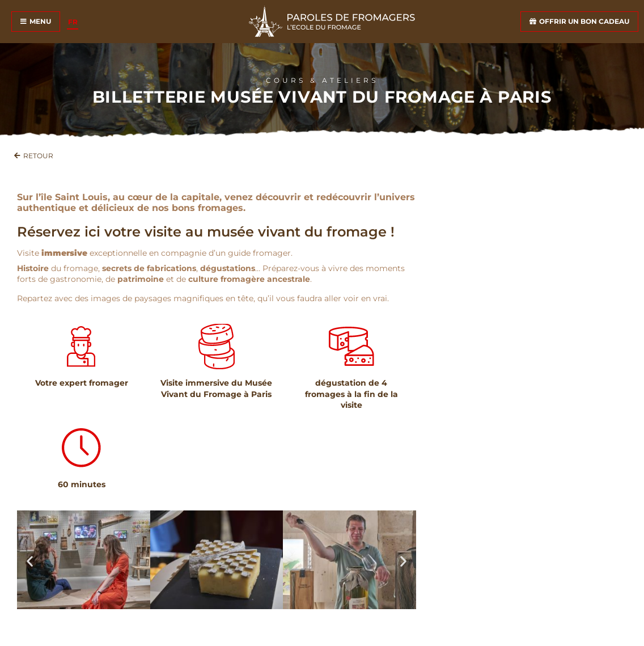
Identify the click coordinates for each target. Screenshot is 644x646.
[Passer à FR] (73, 22)
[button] (30, 561)
